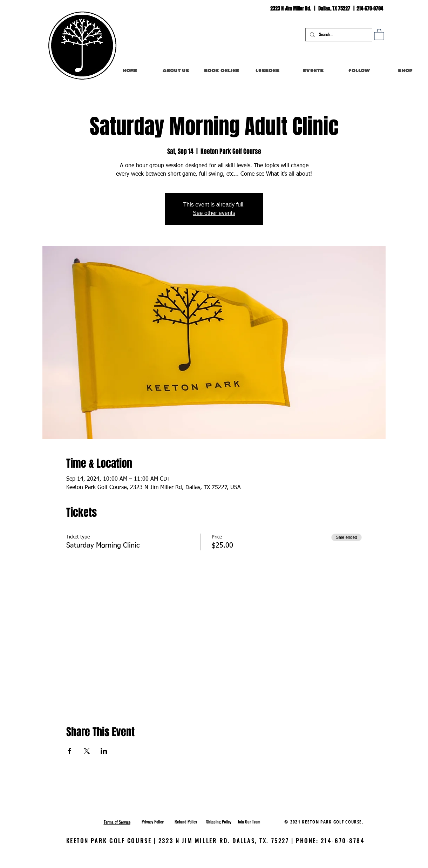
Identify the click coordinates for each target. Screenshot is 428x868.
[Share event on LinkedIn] (104, 751)
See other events (214, 213)
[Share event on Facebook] (70, 751)
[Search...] (338, 35)
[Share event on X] (87, 751)
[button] (379, 34)
